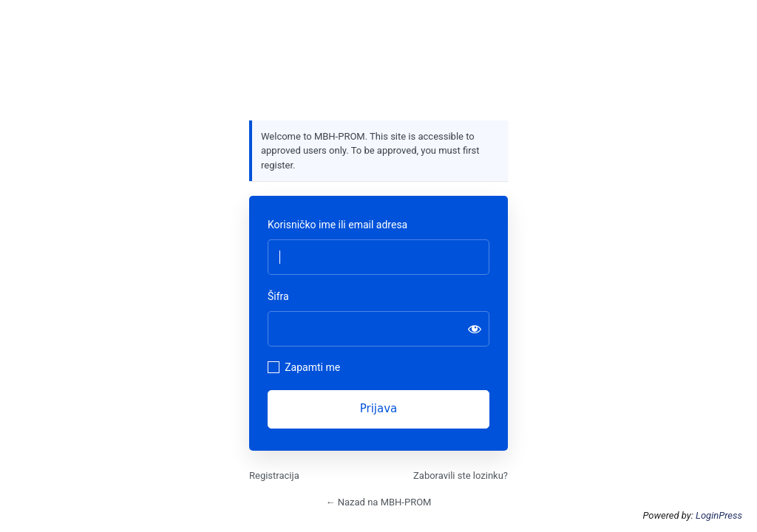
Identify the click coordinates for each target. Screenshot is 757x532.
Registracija (274, 475)
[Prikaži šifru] (475, 329)
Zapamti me (312, 367)
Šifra (278, 296)
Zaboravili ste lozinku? (461, 475)
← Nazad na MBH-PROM (379, 502)
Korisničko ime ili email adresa (337, 225)
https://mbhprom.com (378, 72)
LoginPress (719, 515)
